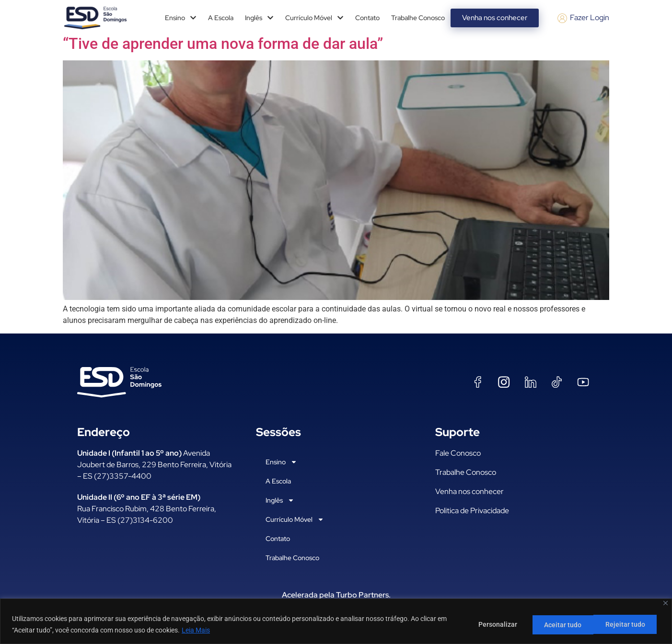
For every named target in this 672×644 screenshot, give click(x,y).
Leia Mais (196, 630)
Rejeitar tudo (560, 624)
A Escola (221, 18)
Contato (367, 18)
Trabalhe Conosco (418, 18)
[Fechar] (666, 603)
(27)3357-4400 (123, 476)
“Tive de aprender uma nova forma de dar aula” (223, 44)
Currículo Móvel (314, 18)
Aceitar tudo (628, 624)
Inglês (259, 18)
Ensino (181, 18)
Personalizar (491, 624)
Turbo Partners (362, 595)
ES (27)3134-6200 (140, 520)
